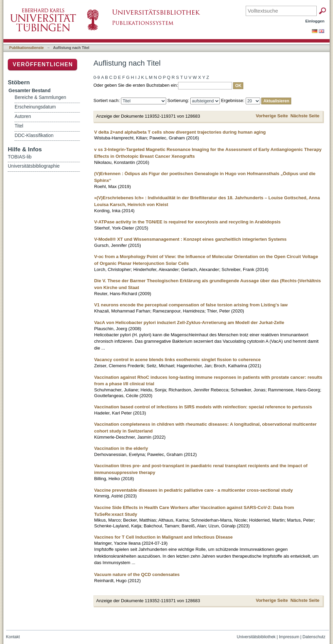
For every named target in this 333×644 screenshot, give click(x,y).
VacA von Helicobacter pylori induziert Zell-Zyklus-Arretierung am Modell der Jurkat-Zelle (189, 323)
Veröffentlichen (43, 64)
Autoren (23, 116)
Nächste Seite (305, 116)
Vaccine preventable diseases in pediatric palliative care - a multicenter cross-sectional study (194, 490)
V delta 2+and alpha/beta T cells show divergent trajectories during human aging (180, 132)
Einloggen (315, 21)
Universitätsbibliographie (34, 166)
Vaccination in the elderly (121, 448)
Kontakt (13, 637)
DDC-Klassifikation (34, 135)
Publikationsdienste (27, 48)
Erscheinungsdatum (35, 107)
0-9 (97, 77)
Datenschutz (314, 637)
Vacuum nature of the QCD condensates (137, 574)
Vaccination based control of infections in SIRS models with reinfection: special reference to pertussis (203, 407)
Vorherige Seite (272, 116)
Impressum (289, 637)
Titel (19, 126)
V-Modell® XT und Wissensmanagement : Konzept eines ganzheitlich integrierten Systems (190, 239)
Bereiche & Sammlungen (40, 97)
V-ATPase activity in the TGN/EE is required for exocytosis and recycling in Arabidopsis (187, 222)
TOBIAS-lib (20, 157)
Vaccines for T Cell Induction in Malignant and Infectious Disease (163, 537)
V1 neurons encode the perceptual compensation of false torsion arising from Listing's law (191, 305)
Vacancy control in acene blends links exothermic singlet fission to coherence (177, 360)
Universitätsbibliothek (256, 637)
